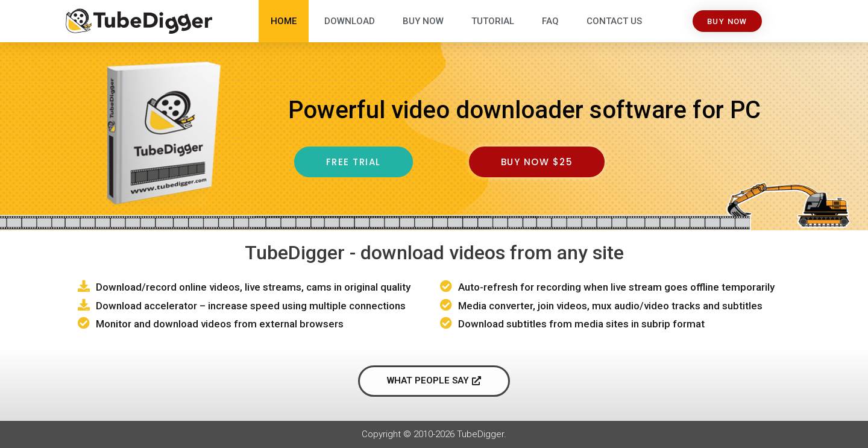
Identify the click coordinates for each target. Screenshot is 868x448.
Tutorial (493, 21)
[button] (727, 21)
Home (284, 21)
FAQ (550, 21)
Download (350, 21)
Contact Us (614, 21)
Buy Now (423, 21)
